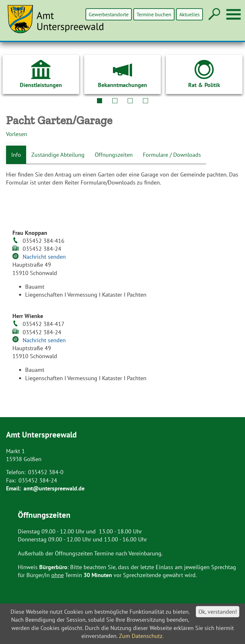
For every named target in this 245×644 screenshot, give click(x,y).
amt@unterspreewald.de (54, 488)
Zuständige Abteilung (58, 155)
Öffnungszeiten (114, 155)
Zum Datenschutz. (141, 636)
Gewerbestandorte (109, 14)
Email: (14, 488)
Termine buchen (154, 14)
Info (16, 155)
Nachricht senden (44, 257)
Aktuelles (189, 14)
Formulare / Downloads (172, 155)
